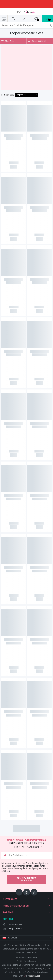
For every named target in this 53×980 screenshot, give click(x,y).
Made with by (26, 976)
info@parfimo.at (15, 929)
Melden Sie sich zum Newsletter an (26, 844)
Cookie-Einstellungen (26, 961)
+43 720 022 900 (15, 924)
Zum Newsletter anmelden (27, 879)
